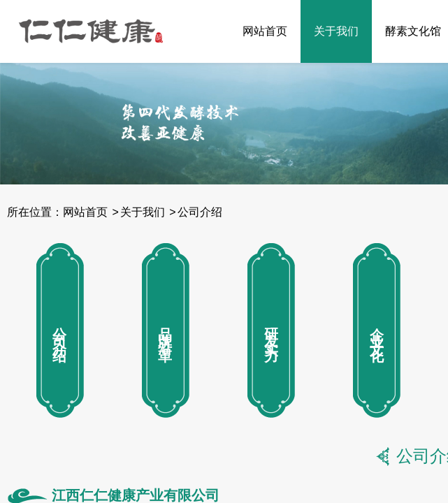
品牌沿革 (166, 330)
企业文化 (377, 330)
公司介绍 (200, 212)
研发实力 (271, 330)
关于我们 (336, 31)
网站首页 (265, 31)
